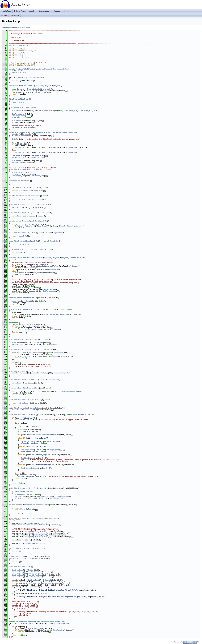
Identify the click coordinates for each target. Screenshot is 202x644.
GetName (29, 174)
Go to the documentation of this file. (16, 28)
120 (4, 221)
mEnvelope (16, 111)
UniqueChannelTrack (23, 136)
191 (4, 340)
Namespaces (45, 11)
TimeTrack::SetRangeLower (26, 204)
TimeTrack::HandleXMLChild (37, 505)
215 (4, 380)
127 (4, 233)
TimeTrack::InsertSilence (26, 380)
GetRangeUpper (38, 157)
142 (4, 258)
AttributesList (80, 415)
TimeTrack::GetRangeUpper (28, 196)
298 (4, 518)
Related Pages (20, 11)
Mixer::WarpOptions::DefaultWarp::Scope (35, 622)
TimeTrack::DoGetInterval (21, 558)
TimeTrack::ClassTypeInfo (26, 241)
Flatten (30, 570)
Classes (57, 11)
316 (4, 548)
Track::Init (17, 173)
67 (4, 132)
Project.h (23, 56)
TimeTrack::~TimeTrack (19, 181)
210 (4, 371)
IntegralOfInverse (52, 583)
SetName (15, 127)
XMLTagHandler (15, 505)
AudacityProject (44, 86)
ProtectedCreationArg (63, 132)
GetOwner (39, 326)
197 (4, 350)
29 (4, 69)
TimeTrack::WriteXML (23, 518)
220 (4, 388)
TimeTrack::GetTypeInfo (25, 233)
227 (4, 400)
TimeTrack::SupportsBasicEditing (30, 249)
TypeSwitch (32, 353)
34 (4, 77)
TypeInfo (58, 233)
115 (4, 213)
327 (4, 567)
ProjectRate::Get (33, 330)
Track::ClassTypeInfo (70, 226)
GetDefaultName (27, 127)
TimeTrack (13, 86)
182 (4, 325)
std (42, 136)
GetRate (20, 325)
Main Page (7, 11)
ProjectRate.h (25, 57)
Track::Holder (15, 258)
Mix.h (21, 54)
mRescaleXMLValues (24, 420)
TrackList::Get (34, 89)
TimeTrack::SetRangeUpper (26, 213)
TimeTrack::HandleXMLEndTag (27, 488)
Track (33, 325)
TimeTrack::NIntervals (27, 548)
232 (4, 408)
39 (4, 86)
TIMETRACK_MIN (71, 111)
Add (21, 274)
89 (4, 169)
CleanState (17, 102)
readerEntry (63, 69)
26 (4, 64)
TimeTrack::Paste (22, 350)
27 (4, 66)
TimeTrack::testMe (22, 567)
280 (4, 488)
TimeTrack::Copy (30, 309)
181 (4, 323)
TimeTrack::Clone (31, 388)
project (57, 86)
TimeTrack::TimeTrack (19, 99)
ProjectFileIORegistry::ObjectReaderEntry (36, 69)
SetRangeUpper (18, 116)
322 (4, 558)
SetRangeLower (18, 114)
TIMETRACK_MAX (86, 111)
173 (4, 309)
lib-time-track (15, 15)
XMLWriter (39, 518)
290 (4, 505)
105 (4, 196)
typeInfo (43, 221)
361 (4, 622)
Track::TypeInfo (29, 221)
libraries (4, 15)
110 (4, 204)
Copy (28, 301)
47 (4, 99)
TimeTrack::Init (21, 169)
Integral (47, 580)
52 (4, 107)
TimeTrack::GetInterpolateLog (28, 400)
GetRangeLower (38, 156)
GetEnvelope (17, 570)
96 (4, 181)
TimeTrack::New (19, 72)
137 (4, 249)
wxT (30, 523)
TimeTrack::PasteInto (33, 258)
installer (60, 622)
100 (4, 188)
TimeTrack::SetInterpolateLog (28, 408)
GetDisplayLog (38, 176)
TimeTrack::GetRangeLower (28, 188)
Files (67, 11)
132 (4, 241)
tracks (21, 89)
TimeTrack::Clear (22, 340)
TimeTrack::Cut (30, 298)
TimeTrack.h (24, 46)
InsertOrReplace (34, 572)
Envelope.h (24, 52)
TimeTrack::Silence (23, 371)
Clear (14, 303)
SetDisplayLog (18, 176)
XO (34, 226)
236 (4, 415)
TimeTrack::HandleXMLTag (25, 415)
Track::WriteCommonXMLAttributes (33, 525)
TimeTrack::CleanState (24, 107)
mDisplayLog (17, 117)
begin (75, 266)
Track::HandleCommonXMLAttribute (44, 435)
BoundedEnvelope (62, 623)
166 (4, 298)
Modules (32, 11)
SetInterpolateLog (30, 468)
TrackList (75, 258)
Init (14, 139)
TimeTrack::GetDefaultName (30, 77)
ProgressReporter (62, 373)
